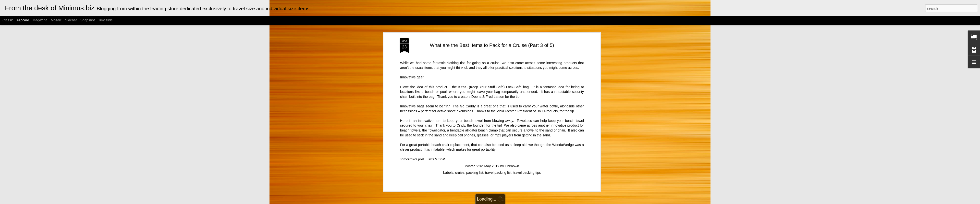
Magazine (40, 20)
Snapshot (88, 20)
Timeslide (105, 20)
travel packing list (498, 28)
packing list (475, 28)
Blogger (524, 201)
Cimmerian (496, 201)
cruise (460, 28)
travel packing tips (527, 28)
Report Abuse (538, 201)
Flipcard (23, 20)
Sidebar (71, 20)
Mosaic (56, 20)
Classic (8, 20)
